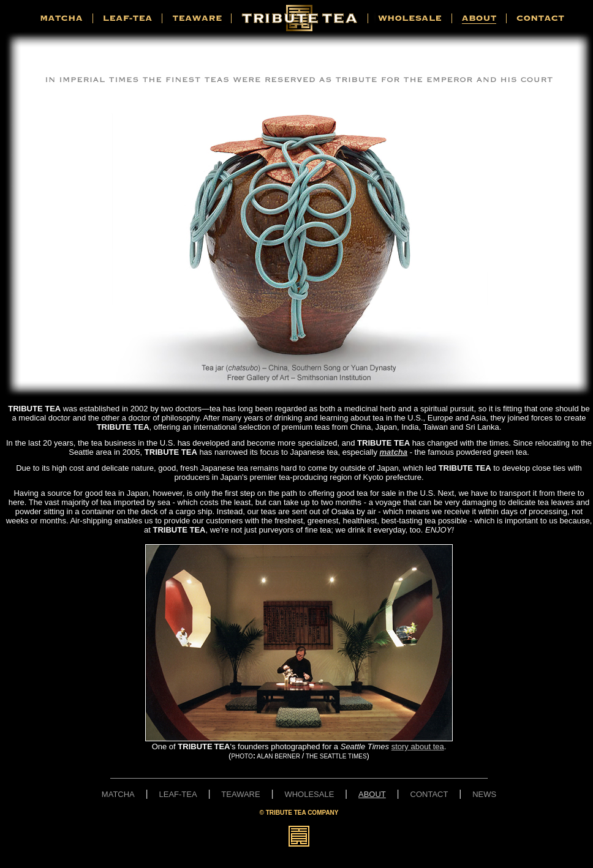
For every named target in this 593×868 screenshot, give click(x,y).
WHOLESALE (309, 794)
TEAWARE (240, 794)
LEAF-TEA (178, 794)
